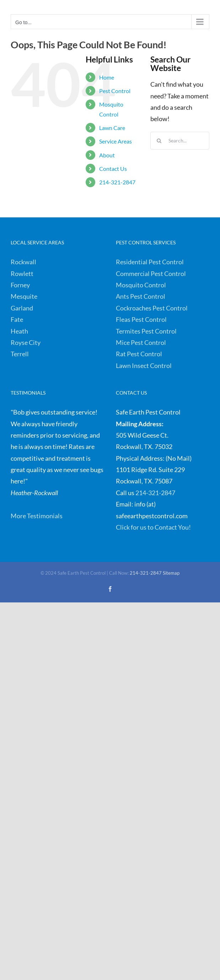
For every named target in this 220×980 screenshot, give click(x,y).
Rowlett (22, 274)
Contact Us (113, 169)
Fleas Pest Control (141, 319)
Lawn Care (112, 128)
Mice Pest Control (141, 342)
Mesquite (24, 296)
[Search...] (180, 141)
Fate (17, 319)
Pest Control (115, 91)
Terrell (20, 354)
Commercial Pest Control (151, 274)
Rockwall (23, 262)
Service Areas (116, 141)
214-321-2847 (117, 182)
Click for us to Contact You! (153, 527)
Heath (19, 331)
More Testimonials (37, 516)
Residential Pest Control (150, 262)
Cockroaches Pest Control (152, 308)
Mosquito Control (141, 285)
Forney (20, 285)
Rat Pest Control (139, 354)
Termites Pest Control (146, 331)
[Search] (159, 141)
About (107, 155)
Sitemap (171, 573)
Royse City (26, 342)
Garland (22, 308)
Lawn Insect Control (144, 366)
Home (107, 77)
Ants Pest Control (141, 296)
